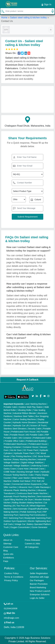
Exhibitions (9, 558)
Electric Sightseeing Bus (39, 521)
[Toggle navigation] (51, 30)
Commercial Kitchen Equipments (27, 484)
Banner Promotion (39, 584)
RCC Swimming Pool (13, 518)
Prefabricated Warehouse (15, 444)
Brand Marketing (38, 587)
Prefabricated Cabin (42, 438)
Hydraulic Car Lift (21, 426)
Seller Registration (39, 573)
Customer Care (11, 547)
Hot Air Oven (16, 450)
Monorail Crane (37, 469)
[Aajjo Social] (33, 396)
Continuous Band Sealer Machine (32, 493)
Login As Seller (37, 598)
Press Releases (32, 540)
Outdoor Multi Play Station (31, 407)
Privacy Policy (11, 580)
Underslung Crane (39, 466)
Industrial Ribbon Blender (25, 413)
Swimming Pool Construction (32, 515)
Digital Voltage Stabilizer (32, 463)
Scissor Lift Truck (38, 426)
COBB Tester (9, 472)
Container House (30, 447)
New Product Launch (40, 591)
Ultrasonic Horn (25, 487)
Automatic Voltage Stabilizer (16, 466)
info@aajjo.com (11, 618)
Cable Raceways (42, 487)
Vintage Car (20, 524)
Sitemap (7, 543)
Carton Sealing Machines (24, 419)
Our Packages (37, 580)
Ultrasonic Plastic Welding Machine (20, 490)
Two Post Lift (22, 506)
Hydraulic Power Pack (24, 453)
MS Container (25, 438)
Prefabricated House (38, 444)
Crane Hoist (23, 469)
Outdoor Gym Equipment (15, 521)
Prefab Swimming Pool (31, 512)
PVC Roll (36, 481)
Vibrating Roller (25, 410)
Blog (5, 551)
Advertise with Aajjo (39, 577)
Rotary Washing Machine (24, 459)
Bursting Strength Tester (28, 472)
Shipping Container (12, 447)
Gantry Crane (10, 469)
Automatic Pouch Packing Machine (19, 496)
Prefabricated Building (36, 441)
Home (4, 18)
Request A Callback (27, 380)
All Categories (32, 547)
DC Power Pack (31, 450)
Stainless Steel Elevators (15, 429)
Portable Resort (17, 435)
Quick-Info (8, 554)
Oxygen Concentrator (20, 527)
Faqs (6, 561)
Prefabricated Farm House (23, 432)
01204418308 (11, 608)
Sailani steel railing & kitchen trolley (28, 18)
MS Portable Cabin (35, 435)
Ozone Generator (39, 527)
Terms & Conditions (14, 577)
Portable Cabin (10, 407)
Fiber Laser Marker (21, 478)
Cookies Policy (11, 573)
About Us (8, 540)
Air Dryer (29, 500)
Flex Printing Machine (21, 456)
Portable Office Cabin (14, 441)
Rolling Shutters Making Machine (27, 503)
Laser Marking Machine (35, 404)
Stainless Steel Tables (24, 416)
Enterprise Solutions (40, 594)
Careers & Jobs (32, 543)
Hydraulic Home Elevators (24, 422)
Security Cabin (35, 429)
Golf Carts (8, 524)
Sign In (46, 5)
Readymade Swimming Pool (37, 518)
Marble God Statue (22, 481)
